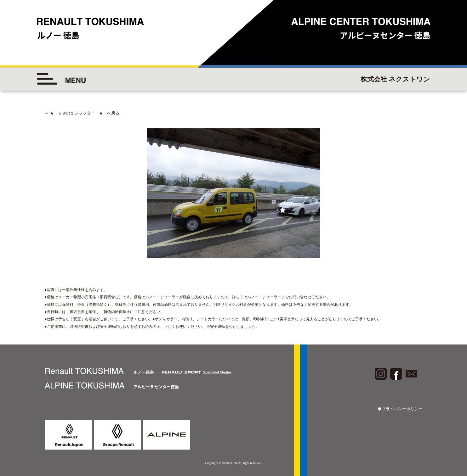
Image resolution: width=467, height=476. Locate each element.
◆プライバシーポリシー (400, 409)
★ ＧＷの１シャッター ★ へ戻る (82, 113)
